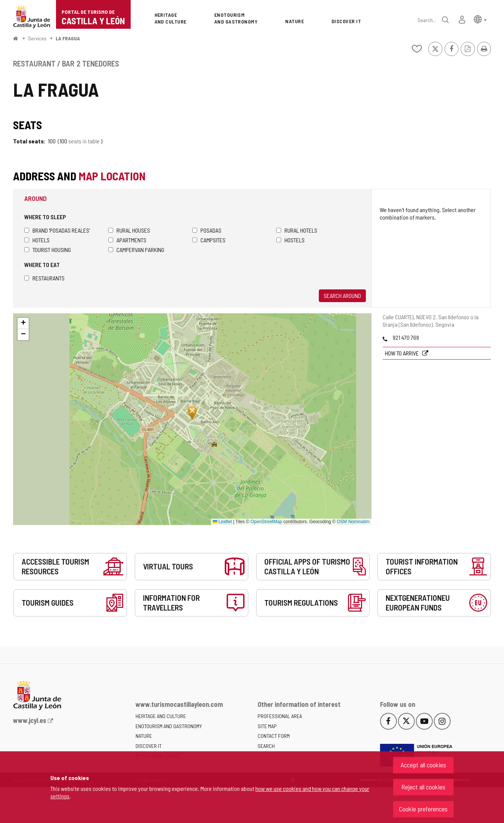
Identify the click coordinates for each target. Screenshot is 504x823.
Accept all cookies (423, 765)
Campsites (209, 240)
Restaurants (44, 278)
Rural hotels (297, 230)
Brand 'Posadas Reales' (57, 230)
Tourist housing (48, 250)
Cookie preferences (423, 809)
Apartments (127, 240)
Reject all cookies (423, 787)
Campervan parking (136, 250)
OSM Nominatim (353, 522)
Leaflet (222, 522)
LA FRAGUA (68, 38)
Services (37, 38)
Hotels (37, 240)
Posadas (207, 230)
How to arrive (402, 353)
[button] (480, 19)
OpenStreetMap (266, 522)
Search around (342, 296)
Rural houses (129, 230)
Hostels (290, 240)
